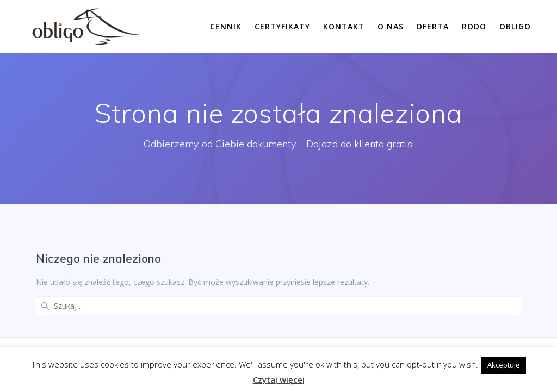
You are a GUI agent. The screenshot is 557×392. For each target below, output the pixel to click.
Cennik (226, 26)
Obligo (515, 26)
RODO (474, 26)
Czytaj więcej (279, 379)
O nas (391, 26)
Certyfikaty (282, 26)
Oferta (432, 26)
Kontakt (344, 26)
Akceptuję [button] (503, 365)
